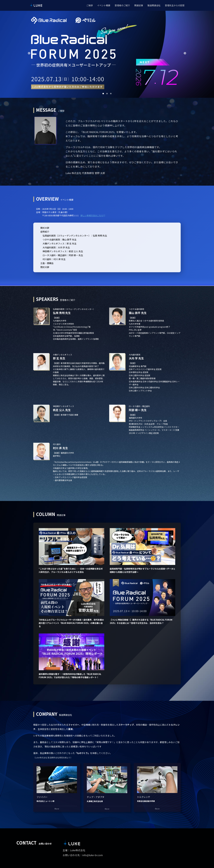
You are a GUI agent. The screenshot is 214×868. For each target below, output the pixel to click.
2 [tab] (107, 94)
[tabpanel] (107, 53)
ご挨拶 (90, 5)
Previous (29, 53)
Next (185, 53)
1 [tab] (103, 94)
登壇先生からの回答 (175, 5)
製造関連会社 (154, 5)
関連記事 (139, 5)
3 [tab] (111, 94)
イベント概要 (104, 5)
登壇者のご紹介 (122, 5)
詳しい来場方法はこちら (93, 215)
